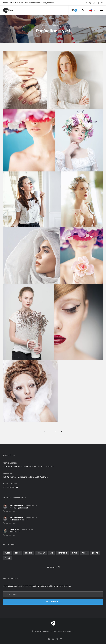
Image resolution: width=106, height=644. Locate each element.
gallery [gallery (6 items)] (41, 553)
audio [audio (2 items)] (7, 553)
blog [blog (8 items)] (17, 553)
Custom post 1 (15, 532)
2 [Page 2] (56, 431)
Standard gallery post (19, 508)
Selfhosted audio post (19, 520)
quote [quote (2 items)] (95, 553)
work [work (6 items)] (7, 558)
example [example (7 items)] (29, 553)
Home (45, 26)
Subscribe (53, 602)
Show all (53, 567)
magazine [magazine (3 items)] (63, 553)
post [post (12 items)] (84, 553)
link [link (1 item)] (51, 553)
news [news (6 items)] (75, 553)
